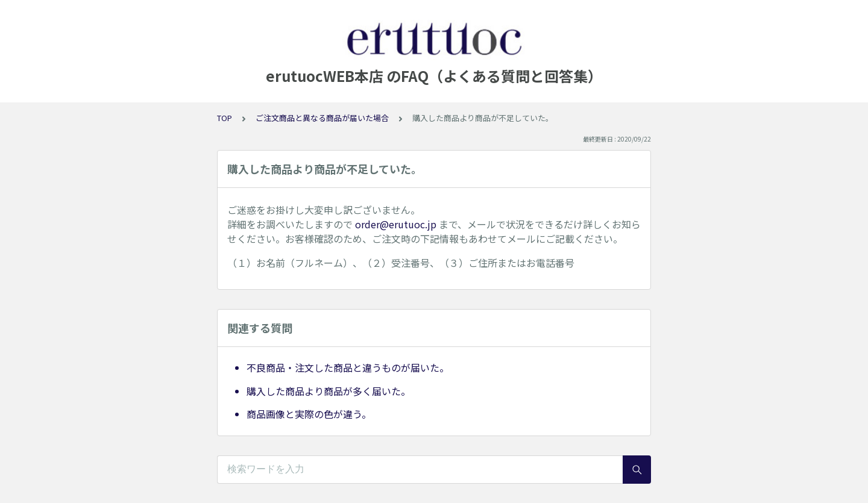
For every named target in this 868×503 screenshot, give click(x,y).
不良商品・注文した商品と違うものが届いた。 (348, 367)
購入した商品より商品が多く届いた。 (329, 391)
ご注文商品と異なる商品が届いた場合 (322, 118)
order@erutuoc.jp (396, 224)
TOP (225, 118)
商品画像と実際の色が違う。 (309, 414)
